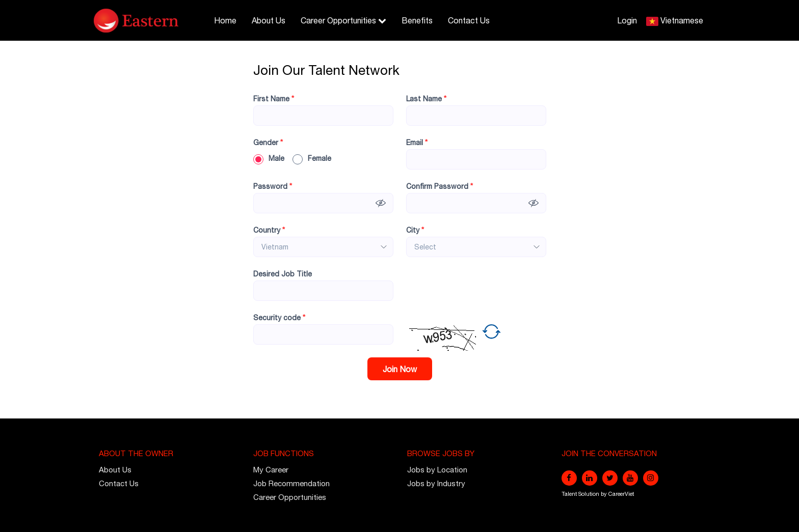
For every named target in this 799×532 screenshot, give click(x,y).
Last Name (426, 99)
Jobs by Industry (436, 483)
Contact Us (469, 20)
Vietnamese (682, 20)
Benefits (417, 20)
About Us (269, 20)
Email (417, 143)
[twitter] (610, 478)
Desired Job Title (283, 274)
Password (273, 186)
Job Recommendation (291, 483)
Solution (590, 494)
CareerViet (621, 494)
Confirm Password (440, 186)
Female (312, 158)
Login (627, 20)
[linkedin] (590, 478)
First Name (274, 99)
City (415, 230)
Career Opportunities (343, 20)
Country (269, 230)
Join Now (400, 369)
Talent (570, 494)
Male (269, 158)
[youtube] (630, 478)
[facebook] (569, 478)
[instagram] (651, 478)
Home (225, 20)
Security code (279, 318)
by (605, 494)
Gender (268, 143)
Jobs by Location (437, 470)
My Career (271, 470)
